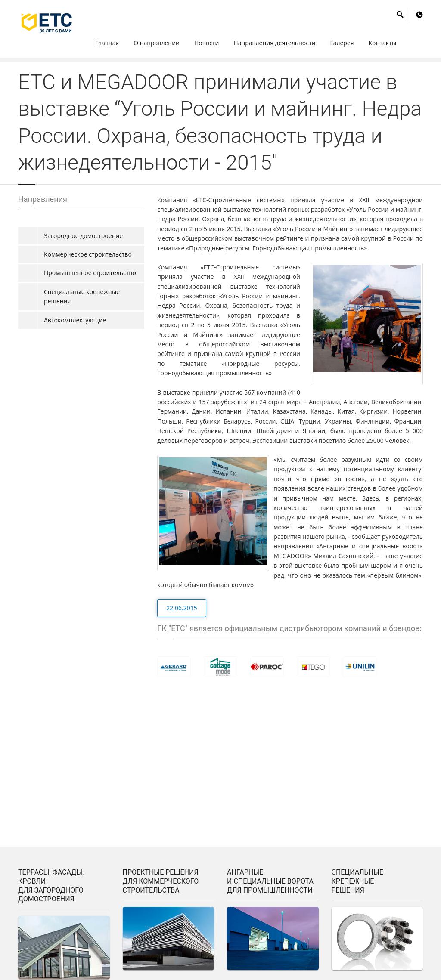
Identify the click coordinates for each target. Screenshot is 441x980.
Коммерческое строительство (88, 254)
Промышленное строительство (90, 273)
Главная (107, 43)
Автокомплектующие (75, 320)
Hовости (207, 43)
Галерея (342, 43)
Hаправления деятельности (274, 43)
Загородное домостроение (83, 236)
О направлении (157, 43)
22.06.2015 (182, 608)
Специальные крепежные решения (82, 296)
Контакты (383, 43)
